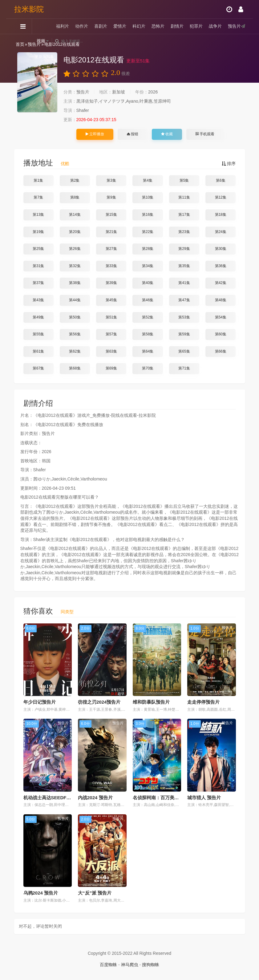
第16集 (148, 215)
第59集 (184, 334)
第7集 (38, 197)
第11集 (184, 197)
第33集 (111, 266)
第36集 (221, 266)
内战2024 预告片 (95, 798)
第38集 (75, 283)
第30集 (221, 249)
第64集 (148, 351)
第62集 (75, 351)
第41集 (184, 283)
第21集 (111, 232)
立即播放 (95, 134)
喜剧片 (101, 26)
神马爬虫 (130, 965)
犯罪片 (196, 26)
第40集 (148, 283)
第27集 (111, 249)
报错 (133, 134)
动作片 (82, 26)
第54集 (221, 317)
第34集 (148, 266)
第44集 (75, 300)
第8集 (75, 197)
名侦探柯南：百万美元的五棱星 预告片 (173, 798)
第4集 (148, 180)
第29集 (184, 249)
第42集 (221, 283)
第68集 (75, 368)
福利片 (63, 26)
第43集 (38, 300)
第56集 (75, 334)
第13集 (38, 215)
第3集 (111, 180)
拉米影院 (29, 9)
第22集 (148, 232)
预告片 (234, 26)
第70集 (148, 368)
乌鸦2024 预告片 (41, 893)
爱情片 (120, 26)
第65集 (184, 351)
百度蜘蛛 (108, 965)
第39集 (111, 283)
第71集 (184, 368)
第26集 (75, 249)
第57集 (111, 334)
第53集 (184, 317)
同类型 (67, 612)
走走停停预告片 (203, 702)
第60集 (221, 334)
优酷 (65, 164)
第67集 (38, 368)
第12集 (221, 197)
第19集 (38, 232)
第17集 (184, 215)
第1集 (38, 180)
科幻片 (139, 26)
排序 (229, 164)
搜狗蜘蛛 (151, 965)
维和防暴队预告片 (151, 702)
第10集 (148, 197)
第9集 (111, 197)
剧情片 (177, 26)
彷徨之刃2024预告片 (99, 702)
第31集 (38, 266)
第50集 (75, 317)
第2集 (75, 180)
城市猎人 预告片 (204, 798)
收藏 (167, 134)
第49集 (38, 317)
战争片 (215, 26)
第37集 (38, 283)
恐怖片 (158, 26)
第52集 (148, 317)
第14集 (75, 215)
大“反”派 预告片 (95, 893)
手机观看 (205, 134)
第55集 (38, 334)
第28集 (148, 249)
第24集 (221, 232)
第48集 (221, 300)
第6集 (221, 180)
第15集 (111, 215)
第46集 (148, 300)
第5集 (184, 180)
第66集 (221, 351)
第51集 (111, 317)
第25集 (38, 249)
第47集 (184, 300)
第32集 (75, 266)
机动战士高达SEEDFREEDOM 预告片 (63, 798)
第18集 (221, 215)
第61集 (38, 351)
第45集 (111, 300)
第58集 (148, 334)
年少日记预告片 (40, 702)
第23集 (184, 232)
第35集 (184, 266)
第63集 (111, 351)
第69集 (111, 368)
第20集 (75, 232)
